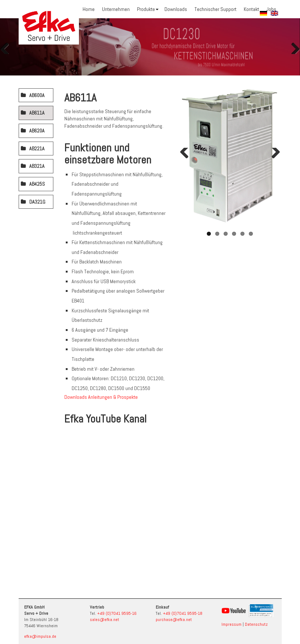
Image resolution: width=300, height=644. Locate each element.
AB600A (37, 95)
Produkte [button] (148, 9)
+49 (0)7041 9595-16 (117, 613)
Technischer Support (215, 9)
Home (89, 9)
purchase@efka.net (174, 620)
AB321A (37, 166)
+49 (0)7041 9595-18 (183, 613)
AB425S (37, 184)
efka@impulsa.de (40, 636)
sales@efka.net (105, 620)
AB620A (37, 131)
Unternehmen (116, 9)
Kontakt (251, 9)
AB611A (37, 113)
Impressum (231, 624)
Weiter (293, 47)
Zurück (7, 47)
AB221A (37, 149)
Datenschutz (256, 624)
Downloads (176, 9)
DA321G (37, 202)
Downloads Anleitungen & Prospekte (101, 397)
